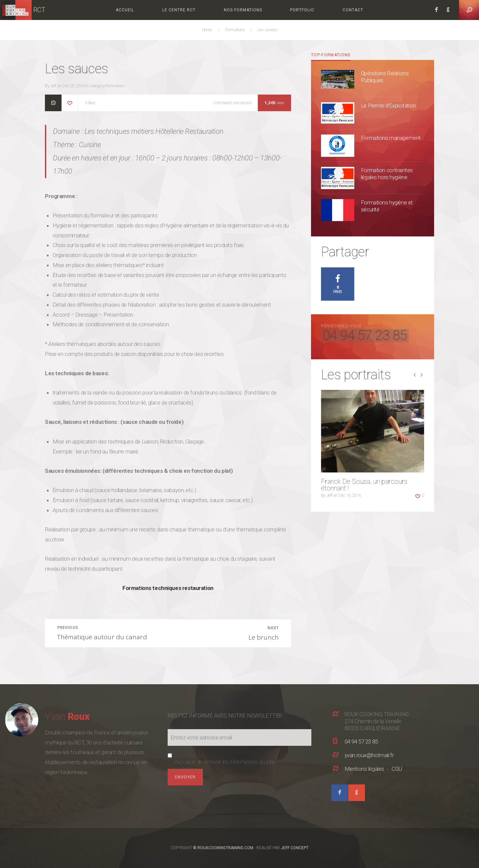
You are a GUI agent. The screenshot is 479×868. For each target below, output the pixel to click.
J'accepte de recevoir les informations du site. (224, 762)
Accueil (125, 10)
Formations (236, 30)
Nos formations (243, 10)
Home (208, 30)
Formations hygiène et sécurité (387, 206)
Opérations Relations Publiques (385, 77)
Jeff (53, 86)
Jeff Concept (295, 848)
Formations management (391, 138)
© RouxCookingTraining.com (223, 848)
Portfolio (302, 10)
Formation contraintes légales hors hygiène (387, 174)
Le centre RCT (179, 10)
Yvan (67, 716)
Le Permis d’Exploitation (389, 106)
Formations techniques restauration (168, 588)
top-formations (331, 55)
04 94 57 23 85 (365, 335)
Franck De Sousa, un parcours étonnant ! (364, 485)
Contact (353, 10)
